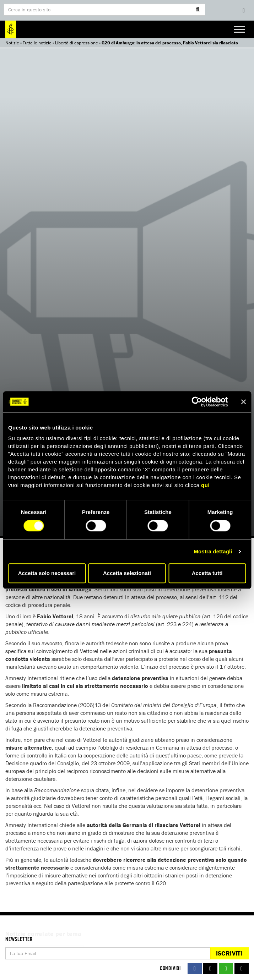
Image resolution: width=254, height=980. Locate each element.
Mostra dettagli (213, 551)
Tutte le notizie (37, 43)
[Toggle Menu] (239, 29)
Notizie (12, 43)
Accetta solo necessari (47, 573)
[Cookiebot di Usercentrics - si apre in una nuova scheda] (197, 402)
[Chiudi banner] (243, 402)
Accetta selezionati (127, 573)
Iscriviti (229, 953)
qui (205, 485)
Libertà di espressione (77, 43)
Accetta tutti (207, 573)
